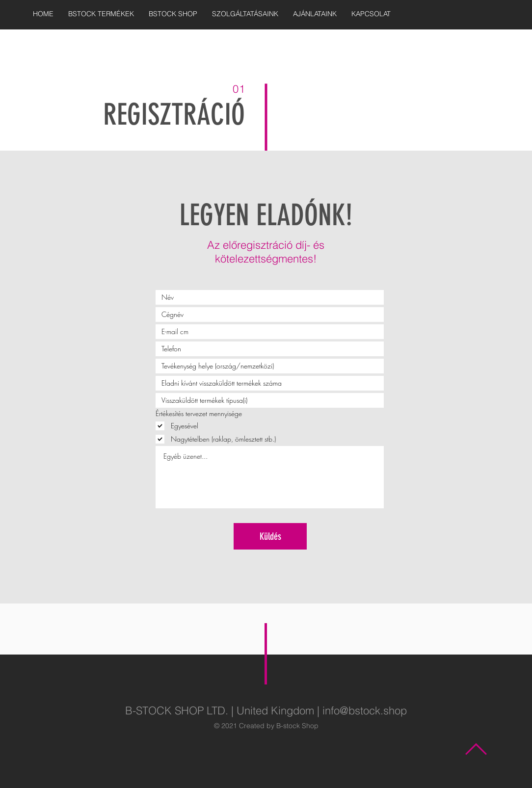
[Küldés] (270, 536)
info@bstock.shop (365, 710)
